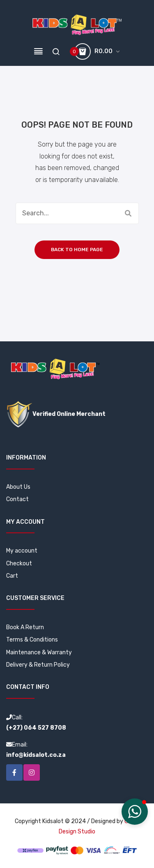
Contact (17, 499)
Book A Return (25, 627)
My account (22, 551)
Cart (12, 576)
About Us (18, 487)
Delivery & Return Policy (38, 665)
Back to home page (77, 250)
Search (128, 213)
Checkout (19, 563)
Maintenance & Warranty (39, 652)
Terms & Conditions (32, 640)
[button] (135, 812)
